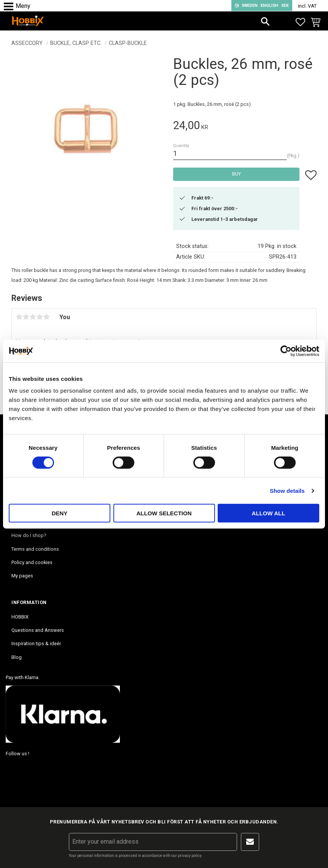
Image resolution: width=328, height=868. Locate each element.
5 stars (46, 317)
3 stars (33, 317)
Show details (287, 490)
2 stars (26, 317)
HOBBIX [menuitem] (20, 617)
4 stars (40, 317)
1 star (19, 317)
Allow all (269, 513)
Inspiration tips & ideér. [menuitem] (37, 643)
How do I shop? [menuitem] (29, 535)
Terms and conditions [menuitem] (35, 549)
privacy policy (189, 856)
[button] (10, 7)
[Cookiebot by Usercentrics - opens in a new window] (286, 351)
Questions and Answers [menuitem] (38, 630)
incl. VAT (307, 6)
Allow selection (164, 513)
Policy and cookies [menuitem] (32, 562)
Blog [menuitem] (17, 657)
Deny (60, 513)
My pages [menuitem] (22, 576)
